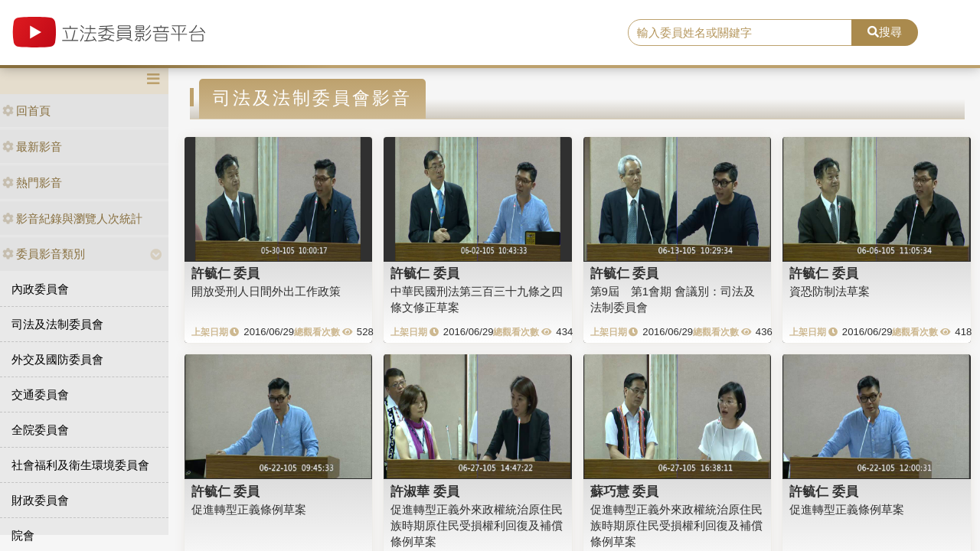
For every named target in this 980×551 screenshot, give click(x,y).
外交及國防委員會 (57, 359)
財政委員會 (40, 500)
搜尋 (885, 32)
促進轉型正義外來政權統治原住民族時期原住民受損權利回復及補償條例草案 (477, 526)
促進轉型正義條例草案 (249, 509)
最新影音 (32, 147)
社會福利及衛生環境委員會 (80, 465)
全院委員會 (40, 430)
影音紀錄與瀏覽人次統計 (72, 218)
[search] (740, 33)
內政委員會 (40, 289)
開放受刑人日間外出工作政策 (266, 291)
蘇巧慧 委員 (625, 491)
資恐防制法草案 (830, 291)
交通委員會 (40, 395)
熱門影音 (32, 183)
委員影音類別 (44, 254)
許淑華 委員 (425, 491)
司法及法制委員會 (57, 324)
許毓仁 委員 (226, 273)
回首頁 (26, 111)
